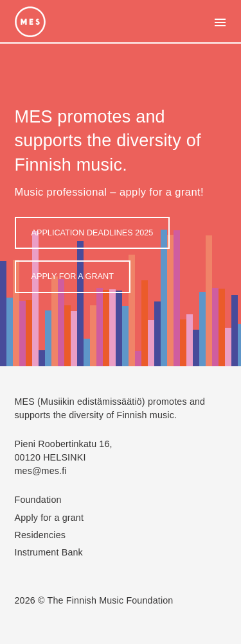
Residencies (40, 535)
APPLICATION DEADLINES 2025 (93, 233)
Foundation (38, 500)
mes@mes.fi (41, 471)
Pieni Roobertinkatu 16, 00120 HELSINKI (64, 451)
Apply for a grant (73, 276)
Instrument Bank (49, 552)
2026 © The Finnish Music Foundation (94, 600)
